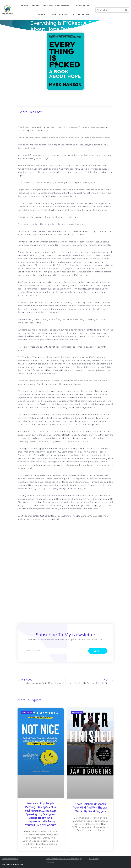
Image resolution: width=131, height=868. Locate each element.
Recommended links (10, 859)
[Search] (126, 10)
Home (24, 5)
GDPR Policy (94, 859)
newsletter (82, 5)
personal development (57, 5)
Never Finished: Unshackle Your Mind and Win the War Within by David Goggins (90, 808)
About (35, 5)
